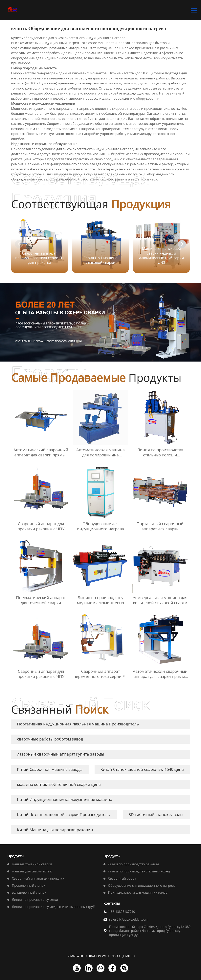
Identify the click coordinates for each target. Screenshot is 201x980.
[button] (182, 244)
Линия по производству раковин (133, 864)
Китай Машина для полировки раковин (55, 830)
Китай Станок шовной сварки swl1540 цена (142, 769)
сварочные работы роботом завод (50, 739)
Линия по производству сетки (35, 900)
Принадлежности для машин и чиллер (138, 892)
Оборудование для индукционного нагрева (142, 886)
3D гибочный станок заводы (156, 814)
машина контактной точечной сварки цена (59, 784)
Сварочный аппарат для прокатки (38, 878)
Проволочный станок (29, 886)
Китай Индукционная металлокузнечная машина (65, 799)
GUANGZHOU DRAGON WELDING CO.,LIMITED (101, 956)
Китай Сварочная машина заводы (50, 769)
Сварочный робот (122, 878)
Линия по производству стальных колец (139, 871)
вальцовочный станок (29, 892)
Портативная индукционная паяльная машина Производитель (78, 724)
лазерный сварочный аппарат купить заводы (61, 754)
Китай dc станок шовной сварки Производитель (63, 814)
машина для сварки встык (32, 871)
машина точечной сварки (32, 864)
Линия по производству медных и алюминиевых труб (53, 907)
